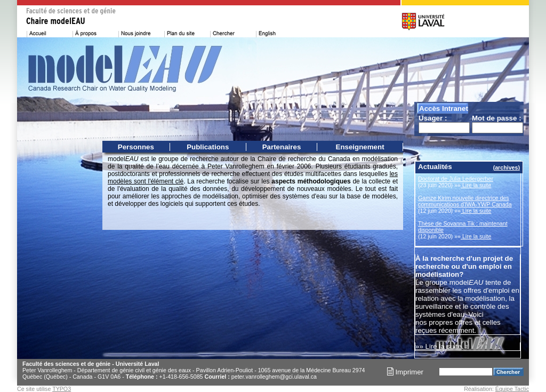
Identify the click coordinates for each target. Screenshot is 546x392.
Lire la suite (476, 185)
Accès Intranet (444, 109)
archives (506, 167)
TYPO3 (62, 389)
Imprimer (405, 372)
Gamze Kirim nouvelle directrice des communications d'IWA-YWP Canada (465, 201)
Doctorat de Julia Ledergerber (456, 179)
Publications (208, 147)
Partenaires (282, 147)
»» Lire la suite (439, 346)
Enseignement (360, 147)
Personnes (136, 147)
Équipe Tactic (512, 389)
